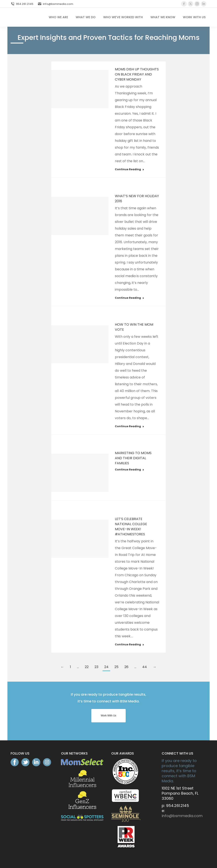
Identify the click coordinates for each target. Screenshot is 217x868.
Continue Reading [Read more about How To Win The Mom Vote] (129, 426)
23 (96, 667)
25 (116, 667)
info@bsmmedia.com (55, 4)
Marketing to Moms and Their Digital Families (133, 458)
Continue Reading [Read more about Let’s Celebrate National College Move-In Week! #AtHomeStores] (129, 645)
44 (145, 667)
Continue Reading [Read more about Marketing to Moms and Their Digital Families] (129, 470)
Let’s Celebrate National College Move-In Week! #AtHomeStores (131, 527)
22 (87, 667)
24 (106, 667)
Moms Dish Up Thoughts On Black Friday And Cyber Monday (137, 74)
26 (126, 667)
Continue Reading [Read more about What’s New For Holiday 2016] (129, 298)
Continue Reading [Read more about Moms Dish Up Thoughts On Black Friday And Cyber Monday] (129, 169)
